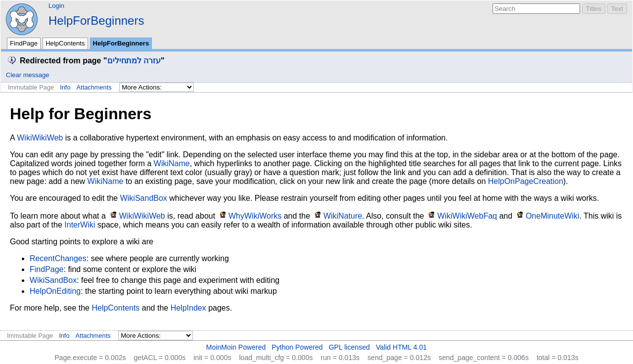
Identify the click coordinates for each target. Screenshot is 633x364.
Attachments (94, 87)
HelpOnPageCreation (526, 181)
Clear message (27, 75)
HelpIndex (188, 308)
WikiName (172, 163)
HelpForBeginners (96, 21)
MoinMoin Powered (236, 347)
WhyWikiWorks (255, 216)
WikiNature (343, 216)
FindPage (24, 43)
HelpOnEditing (55, 291)
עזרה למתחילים (134, 61)
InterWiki (80, 225)
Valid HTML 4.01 (401, 347)
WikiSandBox (144, 198)
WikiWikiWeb (40, 138)
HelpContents (65, 43)
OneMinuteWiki (552, 216)
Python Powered (297, 347)
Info (65, 87)
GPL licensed (349, 347)
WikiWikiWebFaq (467, 216)
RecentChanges (58, 258)
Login (56, 6)
